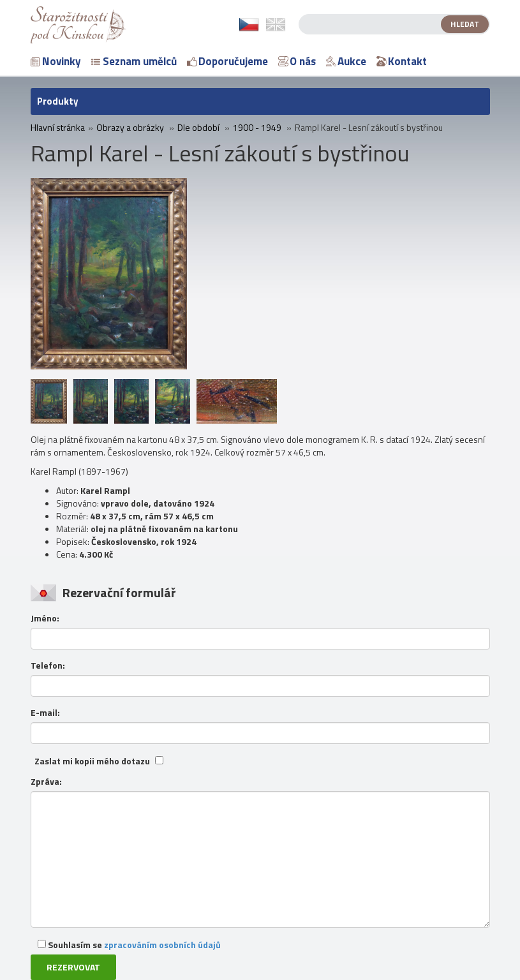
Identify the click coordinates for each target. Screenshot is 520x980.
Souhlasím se (129, 945)
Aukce (346, 61)
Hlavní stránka (58, 128)
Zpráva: (46, 782)
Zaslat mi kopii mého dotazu (92, 761)
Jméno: (45, 618)
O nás (297, 61)
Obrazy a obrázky (130, 128)
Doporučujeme (227, 61)
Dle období (198, 128)
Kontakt (402, 61)
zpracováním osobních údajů (162, 945)
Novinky (56, 61)
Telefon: (48, 665)
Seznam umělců (134, 61)
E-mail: (45, 713)
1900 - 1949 (257, 128)
